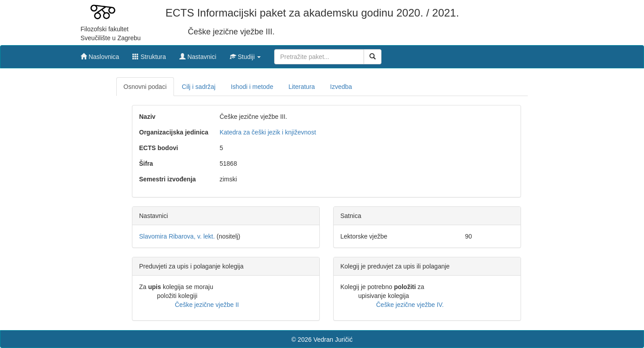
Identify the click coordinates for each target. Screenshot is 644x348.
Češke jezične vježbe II (207, 305)
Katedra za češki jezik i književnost (268, 132)
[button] (246, 55)
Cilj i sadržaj (199, 87)
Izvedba (341, 87)
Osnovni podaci (145, 87)
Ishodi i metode (252, 87)
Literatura (302, 87)
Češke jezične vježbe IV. (410, 305)
